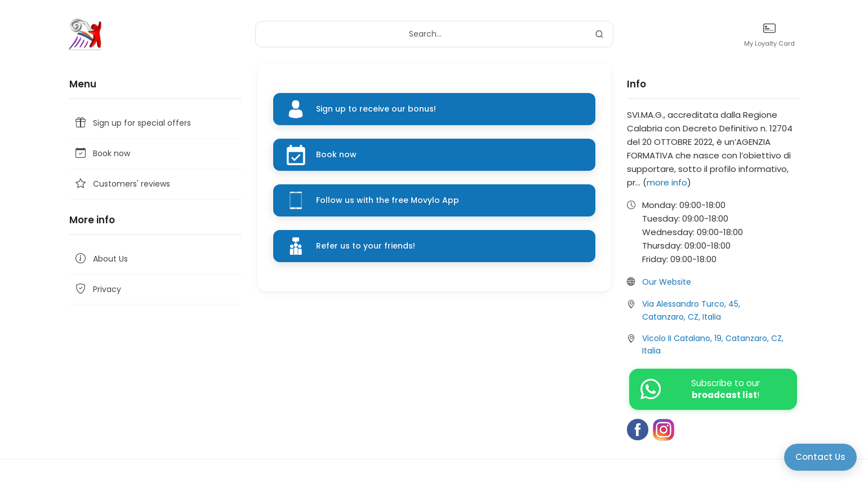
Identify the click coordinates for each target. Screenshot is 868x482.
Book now (102, 154)
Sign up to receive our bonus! (376, 109)
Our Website (667, 282)
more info (667, 182)
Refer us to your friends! (366, 246)
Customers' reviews (122, 184)
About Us (101, 259)
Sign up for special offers (132, 123)
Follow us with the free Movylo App (388, 200)
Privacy (97, 289)
